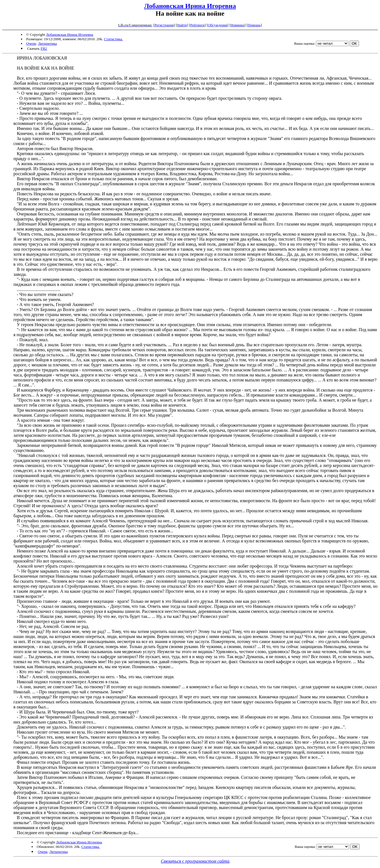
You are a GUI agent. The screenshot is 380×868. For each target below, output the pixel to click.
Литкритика (47, 43)
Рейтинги (197, 25)
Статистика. (114, 39)
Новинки (238, 25)
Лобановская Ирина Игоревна (190, 6)
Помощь (254, 25)
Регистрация (164, 25)
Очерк (31, 43)
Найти (182, 25)
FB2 (44, 48)
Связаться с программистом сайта (195, 861)
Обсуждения (218, 25)
